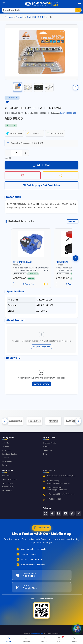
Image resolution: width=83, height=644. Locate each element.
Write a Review (42, 386)
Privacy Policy (7, 487)
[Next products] (76, 261)
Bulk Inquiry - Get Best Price (42, 188)
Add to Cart (41, 168)
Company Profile (49, 447)
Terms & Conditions (9, 483)
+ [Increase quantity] (26, 155)
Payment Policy (8, 490)
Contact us (47, 454)
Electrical (5, 461)
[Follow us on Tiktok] (72, 517)
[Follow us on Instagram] (59, 517)
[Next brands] (78, 424)
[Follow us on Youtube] (65, 517)
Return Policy (7, 494)
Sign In (46, 450)
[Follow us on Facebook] (52, 517)
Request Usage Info (41, 349)
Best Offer (5, 447)
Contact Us (6, 480)
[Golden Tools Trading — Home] (41, 4)
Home (9, 17)
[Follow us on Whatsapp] (46, 517)
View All (73, 224)
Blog (45, 458)
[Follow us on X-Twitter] (79, 517)
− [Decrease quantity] (8, 155)
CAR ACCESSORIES (36, 17)
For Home (5, 450)
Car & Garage (7, 465)
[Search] (39, 10)
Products (20, 17)
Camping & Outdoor (9, 458)
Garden (4, 469)
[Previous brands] (5, 424)
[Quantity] (17, 155)
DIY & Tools (6, 454)
